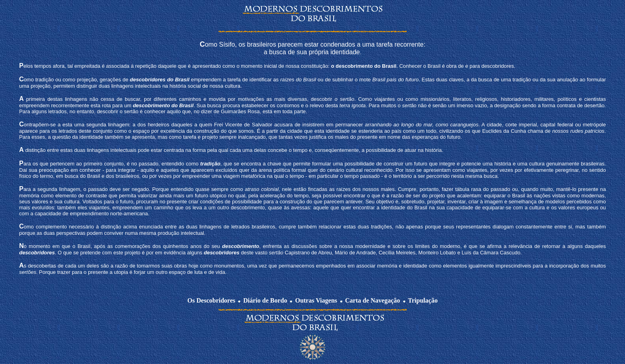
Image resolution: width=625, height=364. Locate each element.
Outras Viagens (316, 300)
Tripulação (423, 300)
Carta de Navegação (373, 300)
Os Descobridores (211, 300)
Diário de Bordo (265, 300)
